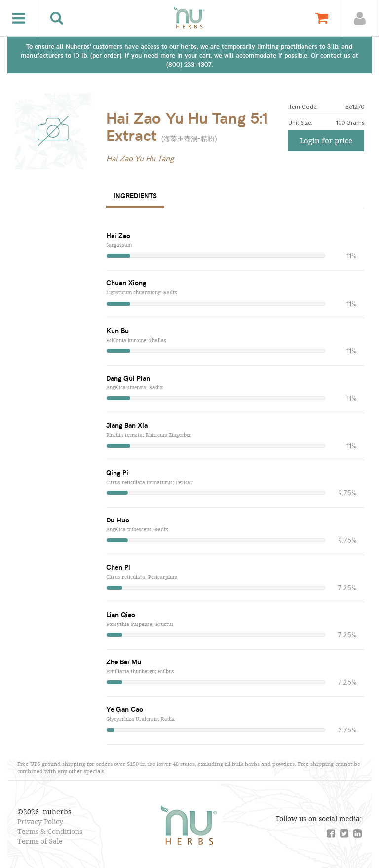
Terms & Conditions (50, 831)
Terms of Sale (40, 841)
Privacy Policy (40, 821)
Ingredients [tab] (135, 195)
